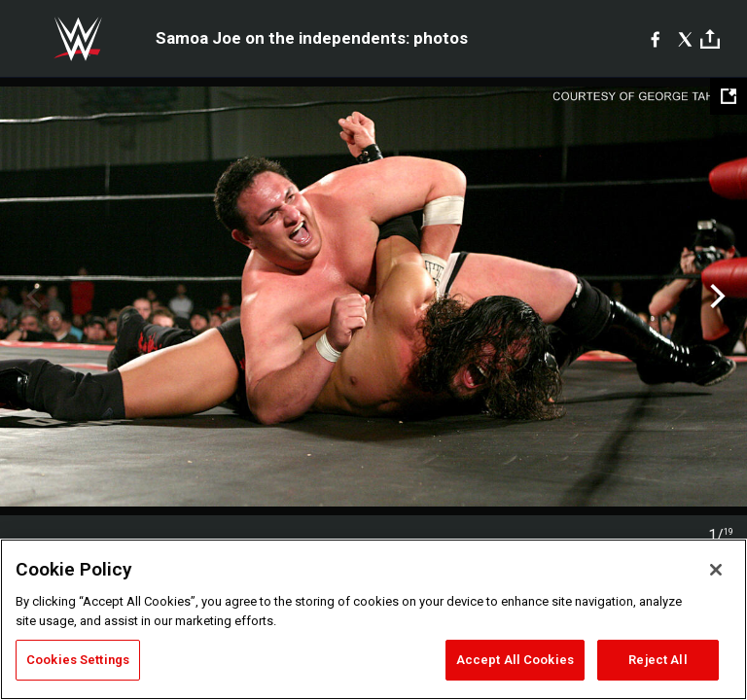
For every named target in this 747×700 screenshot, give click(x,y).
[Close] (716, 570)
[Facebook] (655, 39)
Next (715, 297)
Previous (32, 297)
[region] (373, 619)
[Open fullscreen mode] (729, 96)
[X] (685, 39)
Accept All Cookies (515, 660)
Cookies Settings (78, 660)
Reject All (658, 660)
